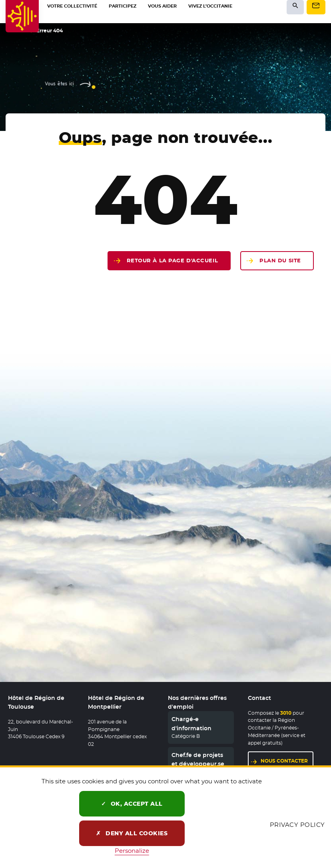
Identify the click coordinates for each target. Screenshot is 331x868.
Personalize (132, 851)
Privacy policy (297, 825)
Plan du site (280, 261)
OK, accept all (132, 804)
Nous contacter (287, 760)
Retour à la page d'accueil (172, 261)
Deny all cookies (132, 833)
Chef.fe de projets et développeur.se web (198, 764)
